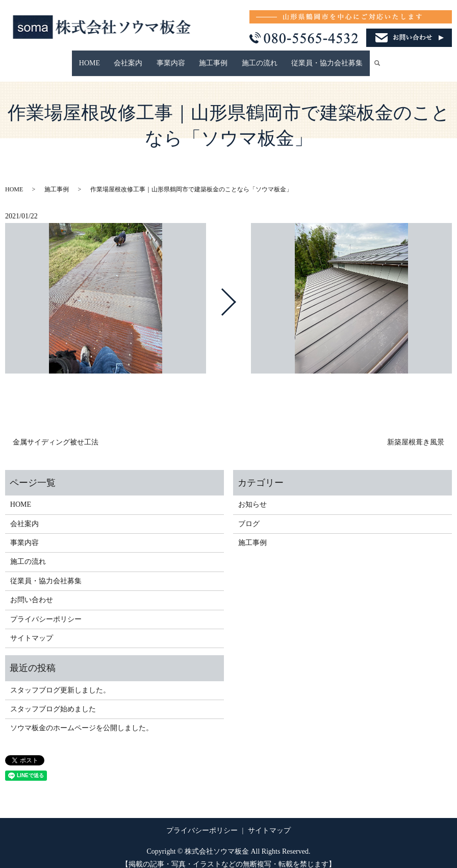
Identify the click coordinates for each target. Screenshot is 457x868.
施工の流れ (249, 58)
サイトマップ (32, 628)
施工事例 (210, 58)
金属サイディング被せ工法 (56, 432)
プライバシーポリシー (46, 609)
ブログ (249, 514)
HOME (106, 58)
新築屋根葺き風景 (416, 432)
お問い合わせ (32, 590)
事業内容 (174, 58)
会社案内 (139, 58)
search (363, 58)
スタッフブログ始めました (53, 699)
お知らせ (252, 495)
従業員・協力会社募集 (310, 58)
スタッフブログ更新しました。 (60, 680)
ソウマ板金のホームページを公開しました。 (82, 718)
